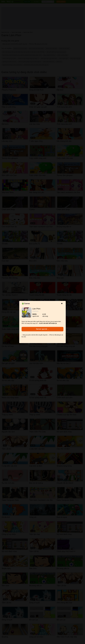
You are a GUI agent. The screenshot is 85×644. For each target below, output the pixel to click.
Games (26, 304)
